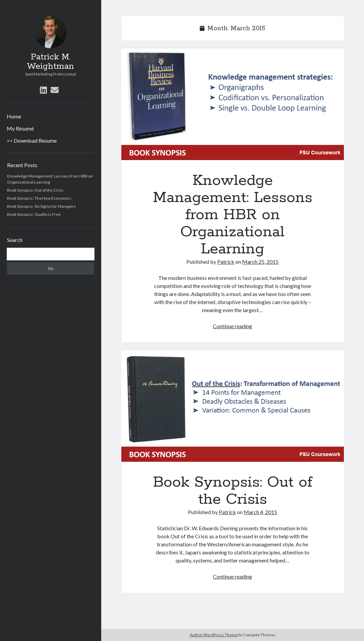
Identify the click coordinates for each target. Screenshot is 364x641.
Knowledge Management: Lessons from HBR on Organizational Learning (233, 104)
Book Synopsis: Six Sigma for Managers (41, 206)
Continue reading (232, 326)
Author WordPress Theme (214, 635)
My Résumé (20, 128)
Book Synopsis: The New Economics (39, 198)
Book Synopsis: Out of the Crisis (35, 190)
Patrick (226, 262)
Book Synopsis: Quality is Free (34, 214)
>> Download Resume (32, 140)
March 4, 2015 (260, 512)
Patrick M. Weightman (50, 62)
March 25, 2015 (260, 262)
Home (14, 116)
